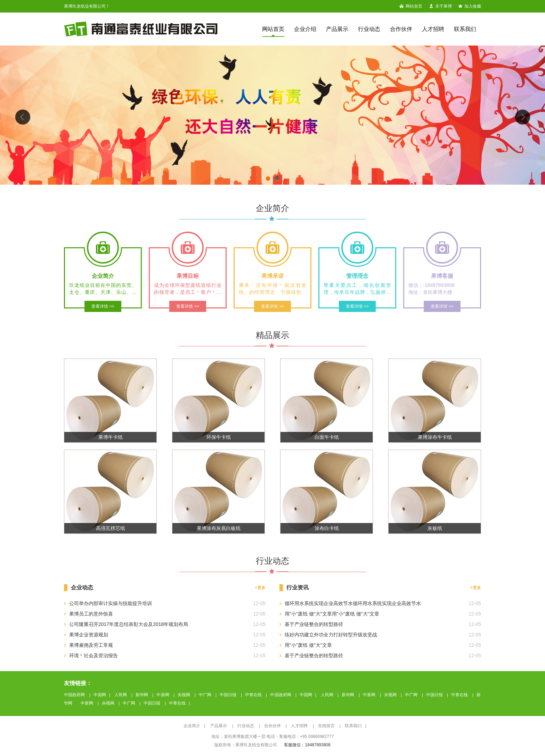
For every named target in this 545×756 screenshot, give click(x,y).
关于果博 (440, 6)
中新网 (163, 695)
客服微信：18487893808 (307, 745)
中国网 (100, 695)
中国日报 (229, 695)
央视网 (185, 695)
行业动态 (369, 29)
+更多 (476, 588)
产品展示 (337, 29)
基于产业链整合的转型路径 (314, 624)
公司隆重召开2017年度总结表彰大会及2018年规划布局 (129, 624)
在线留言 (327, 726)
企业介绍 (305, 29)
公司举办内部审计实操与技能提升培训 (111, 603)
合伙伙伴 (273, 726)
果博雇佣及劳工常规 (91, 645)
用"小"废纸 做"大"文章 (308, 645)
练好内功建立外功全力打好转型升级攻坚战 (331, 635)
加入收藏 (470, 6)
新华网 (143, 695)
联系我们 (465, 29)
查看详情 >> (103, 306)
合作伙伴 (401, 29)
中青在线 (254, 695)
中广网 (206, 695)
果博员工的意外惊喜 (91, 614)
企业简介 (192, 726)
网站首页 (411, 6)
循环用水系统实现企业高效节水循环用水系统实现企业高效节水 (353, 603)
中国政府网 (75, 695)
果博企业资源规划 (89, 635)
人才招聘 (433, 29)
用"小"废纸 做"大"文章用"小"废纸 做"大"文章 (332, 614)
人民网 (121, 695)
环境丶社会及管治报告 (93, 656)
